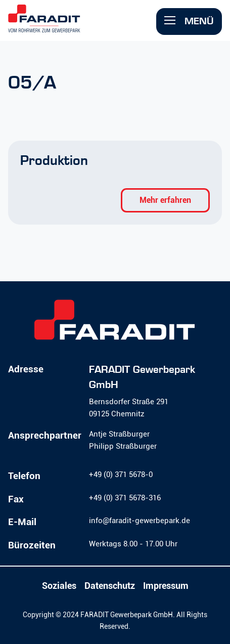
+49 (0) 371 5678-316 (125, 498)
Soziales (59, 586)
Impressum (166, 586)
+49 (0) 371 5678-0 (121, 475)
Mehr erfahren (165, 200)
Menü (189, 21)
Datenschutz (110, 586)
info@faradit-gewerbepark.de (140, 521)
